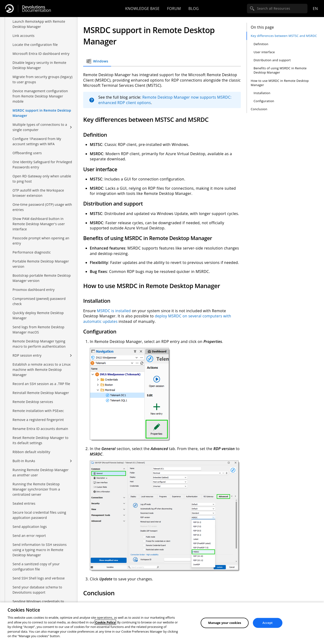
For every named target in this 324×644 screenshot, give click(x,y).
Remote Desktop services (33, 402)
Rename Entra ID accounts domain (40, 429)
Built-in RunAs (24, 461)
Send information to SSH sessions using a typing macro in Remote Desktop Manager (40, 550)
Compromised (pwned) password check (39, 301)
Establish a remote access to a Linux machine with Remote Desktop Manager (42, 370)
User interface (264, 52)
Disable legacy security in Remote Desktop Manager (39, 65)
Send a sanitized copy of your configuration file (36, 567)
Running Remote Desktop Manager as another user (41, 472)
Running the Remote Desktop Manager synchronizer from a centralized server (36, 489)
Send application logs (30, 527)
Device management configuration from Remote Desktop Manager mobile (40, 96)
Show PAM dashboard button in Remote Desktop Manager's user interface (39, 224)
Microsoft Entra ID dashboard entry (41, 54)
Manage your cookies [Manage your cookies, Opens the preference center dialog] (225, 623)
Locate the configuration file (35, 45)
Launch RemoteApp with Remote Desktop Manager (39, 24)
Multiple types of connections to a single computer (40, 127)
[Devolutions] (9, 9)
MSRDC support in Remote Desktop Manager (42, 113)
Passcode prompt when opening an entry (41, 241)
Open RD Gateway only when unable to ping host (42, 179)
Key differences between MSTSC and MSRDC (284, 36)
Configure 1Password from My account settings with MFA (37, 141)
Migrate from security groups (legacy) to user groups (43, 79)
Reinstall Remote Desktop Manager (41, 393)
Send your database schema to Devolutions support (37, 590)
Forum (174, 9)
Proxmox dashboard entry (34, 290)
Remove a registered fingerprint (38, 420)
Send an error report (29, 536)
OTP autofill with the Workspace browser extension (38, 193)
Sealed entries (24, 503)
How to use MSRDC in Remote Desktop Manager (280, 83)
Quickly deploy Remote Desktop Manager (38, 315)
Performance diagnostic (32, 252)
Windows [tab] (97, 61)
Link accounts (24, 36)
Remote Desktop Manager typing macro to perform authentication (39, 344)
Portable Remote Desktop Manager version (41, 264)
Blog (194, 9)
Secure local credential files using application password (39, 515)
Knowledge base (142, 9)
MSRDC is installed (114, 311)
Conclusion (259, 109)
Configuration (264, 101)
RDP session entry (27, 355)
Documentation (37, 9)
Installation (262, 93)
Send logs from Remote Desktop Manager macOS (38, 330)
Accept (268, 623)
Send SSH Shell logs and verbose (39, 578)
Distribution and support (272, 60)
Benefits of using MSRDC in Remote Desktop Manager (280, 70)
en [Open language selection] (315, 9)
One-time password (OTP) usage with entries (42, 207)
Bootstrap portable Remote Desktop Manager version (42, 278)
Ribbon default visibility (31, 452)
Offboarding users (27, 153)
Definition (261, 44)
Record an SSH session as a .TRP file (41, 384)
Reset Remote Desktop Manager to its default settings (41, 440)
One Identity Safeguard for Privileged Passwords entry (42, 164)
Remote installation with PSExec (38, 411)
